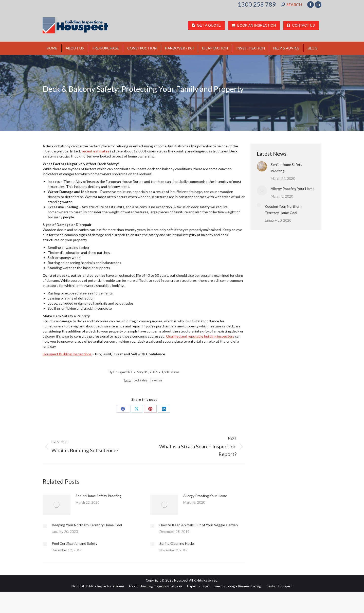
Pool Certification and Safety (75, 543)
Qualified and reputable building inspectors (200, 336)
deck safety (141, 381)
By (121, 372)
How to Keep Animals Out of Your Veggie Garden (199, 525)
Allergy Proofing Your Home (205, 496)
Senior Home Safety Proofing (98, 496)
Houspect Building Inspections (67, 354)
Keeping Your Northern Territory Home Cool (87, 525)
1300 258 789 (257, 4)
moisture (157, 381)
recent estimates (96, 151)
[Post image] (57, 505)
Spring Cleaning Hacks (177, 543)
